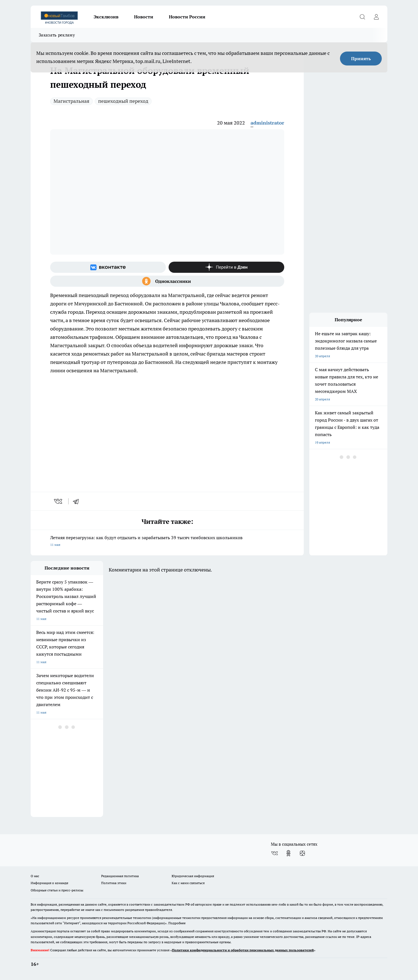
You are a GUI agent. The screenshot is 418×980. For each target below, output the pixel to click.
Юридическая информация (193, 876)
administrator (267, 123)
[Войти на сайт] (376, 17)
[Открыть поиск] (362, 17)
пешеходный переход (123, 101)
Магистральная (71, 101)
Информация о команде (49, 883)
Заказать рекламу (57, 35)
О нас (35, 876)
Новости (144, 17)
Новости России (187, 17)
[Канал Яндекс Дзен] (226, 267)
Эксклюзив (106, 17)
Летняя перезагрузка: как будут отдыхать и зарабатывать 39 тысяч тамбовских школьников (167, 542)
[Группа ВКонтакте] (108, 267)
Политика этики (114, 883)
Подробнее (177, 923)
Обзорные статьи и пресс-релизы (57, 890)
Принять (361, 59)
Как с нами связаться (188, 883)
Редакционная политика (120, 876)
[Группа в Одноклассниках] (167, 281)
